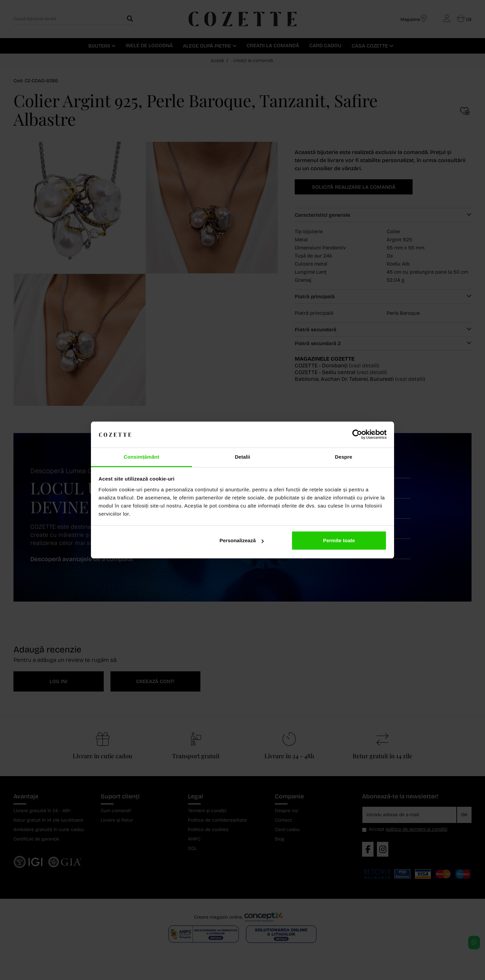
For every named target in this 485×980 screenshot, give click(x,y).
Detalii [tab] (243, 457)
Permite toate (339, 540)
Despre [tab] (343, 457)
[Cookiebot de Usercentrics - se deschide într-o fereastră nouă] (357, 435)
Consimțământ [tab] (141, 457)
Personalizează (242, 540)
